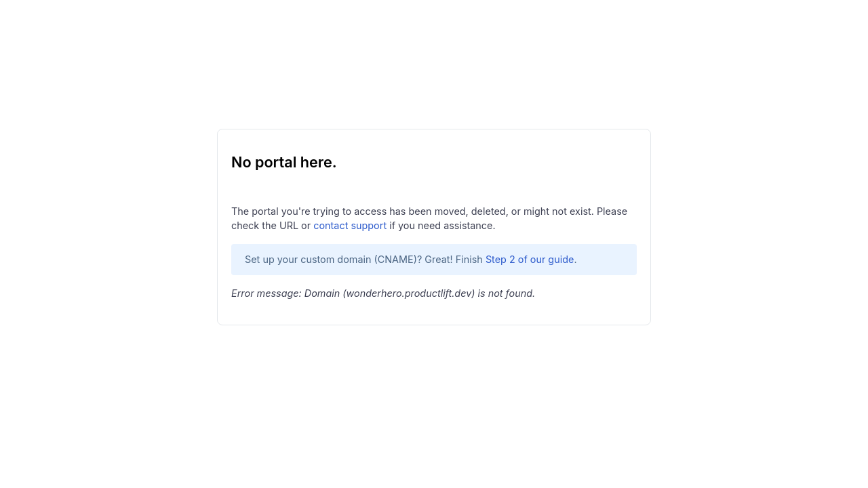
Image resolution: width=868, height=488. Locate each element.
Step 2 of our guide (530, 259)
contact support (350, 225)
